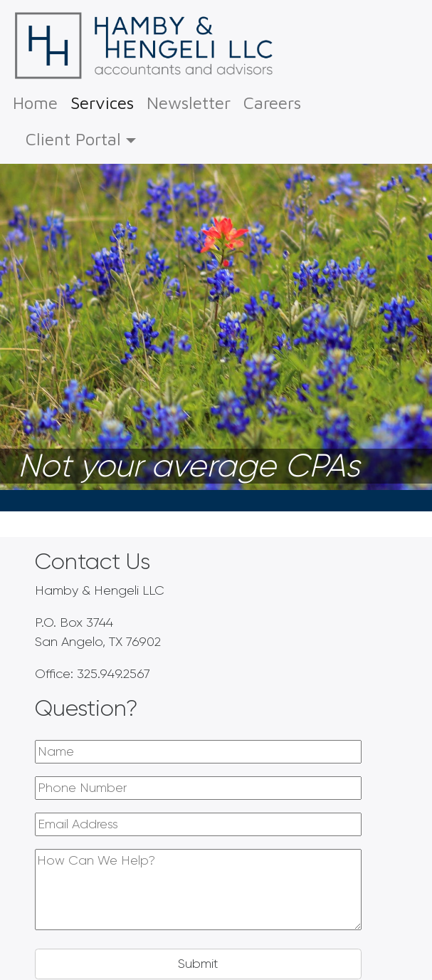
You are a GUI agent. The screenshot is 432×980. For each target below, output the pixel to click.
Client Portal (73, 139)
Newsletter (189, 103)
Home (35, 103)
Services (102, 101)
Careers (272, 103)
